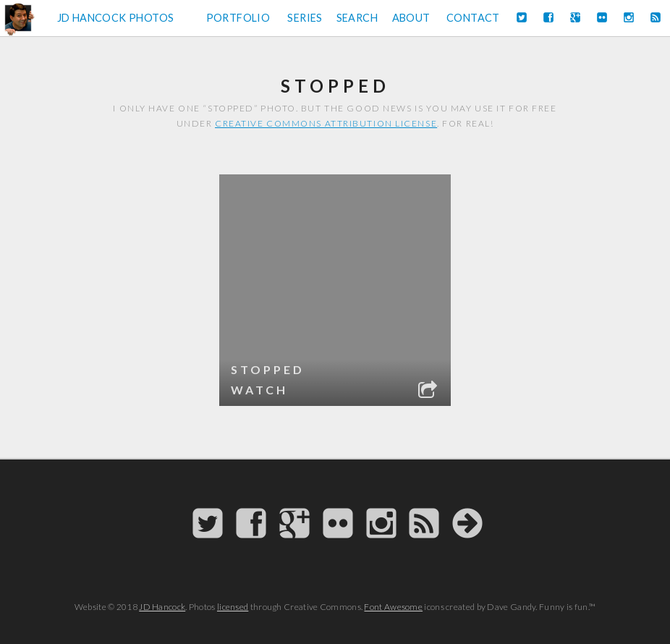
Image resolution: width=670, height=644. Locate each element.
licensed (233, 607)
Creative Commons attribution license (326, 123)
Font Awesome (393, 607)
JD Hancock (162, 607)
